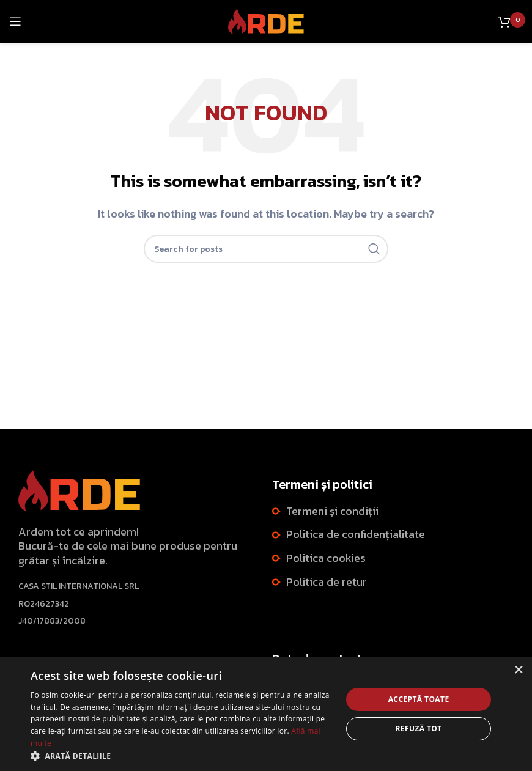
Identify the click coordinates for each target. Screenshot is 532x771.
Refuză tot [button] (419, 729)
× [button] (518, 670)
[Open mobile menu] (15, 21)
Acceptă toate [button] (419, 699)
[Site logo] (266, 20)
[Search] (266, 249)
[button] (182, 756)
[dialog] (266, 714)
